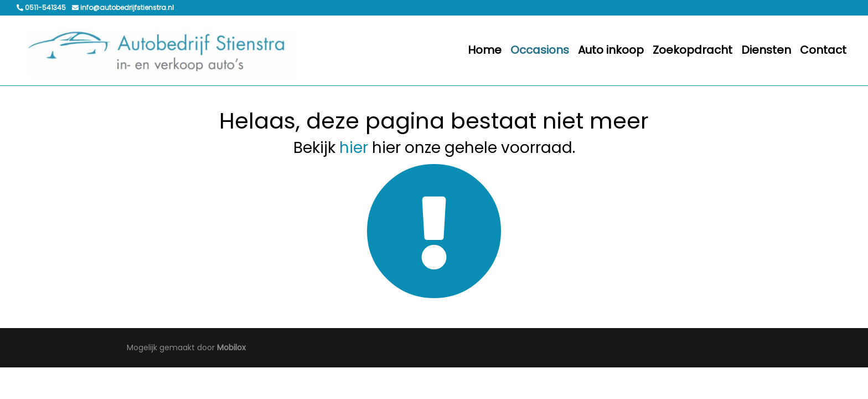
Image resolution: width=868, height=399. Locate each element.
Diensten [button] (766, 50)
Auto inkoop (611, 50)
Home (485, 50)
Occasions (540, 50)
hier (354, 148)
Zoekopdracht (693, 50)
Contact (823, 50)
